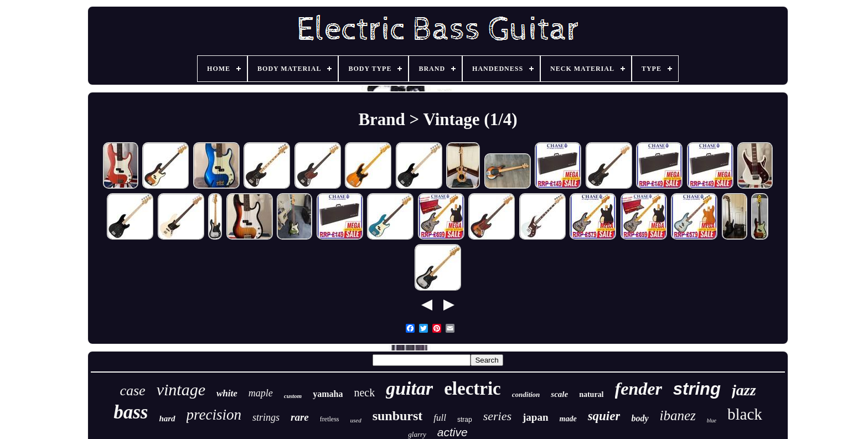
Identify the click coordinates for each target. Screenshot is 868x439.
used (355, 420)
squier (604, 416)
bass (131, 412)
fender (639, 389)
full (440, 418)
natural (591, 394)
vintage (181, 389)
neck (364, 392)
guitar (409, 388)
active (453, 432)
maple (261, 393)
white (227, 393)
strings (266, 417)
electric (472, 389)
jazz (744, 390)
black (745, 414)
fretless (330, 419)
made (568, 419)
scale (559, 394)
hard (167, 419)
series (497, 416)
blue (712, 420)
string (697, 389)
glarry (417, 434)
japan (535, 417)
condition (526, 394)
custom (293, 396)
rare (300, 417)
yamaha (328, 394)
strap (465, 420)
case (132, 391)
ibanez (678, 415)
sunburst (398, 416)
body (640, 418)
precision (214, 415)
